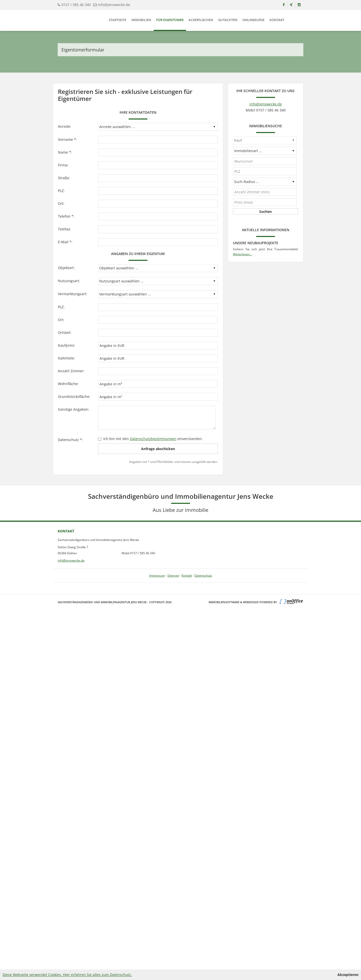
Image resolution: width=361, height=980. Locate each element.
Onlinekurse (253, 20)
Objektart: (66, 268)
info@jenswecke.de (114, 5)
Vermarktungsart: (73, 294)
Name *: (65, 152)
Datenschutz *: (70, 440)
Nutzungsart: (69, 281)
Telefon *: (66, 216)
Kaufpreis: (67, 345)
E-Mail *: (65, 242)
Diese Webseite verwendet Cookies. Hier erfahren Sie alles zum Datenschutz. (67, 975)
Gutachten (228, 20)
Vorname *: (67, 139)
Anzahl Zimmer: (71, 371)
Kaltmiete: (66, 358)
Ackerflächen (201, 20)
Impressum (157, 575)
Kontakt (277, 20)
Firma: (63, 165)
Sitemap (173, 575)
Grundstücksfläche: (74, 396)
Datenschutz (203, 575)
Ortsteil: (65, 332)
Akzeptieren (348, 975)
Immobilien (141, 20)
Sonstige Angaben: (74, 409)
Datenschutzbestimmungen (153, 439)
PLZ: (61, 191)
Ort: (61, 203)
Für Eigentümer (170, 20)
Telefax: (64, 229)
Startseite (118, 20)
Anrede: (65, 126)
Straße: (64, 178)
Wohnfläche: (68, 384)
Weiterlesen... (242, 254)
